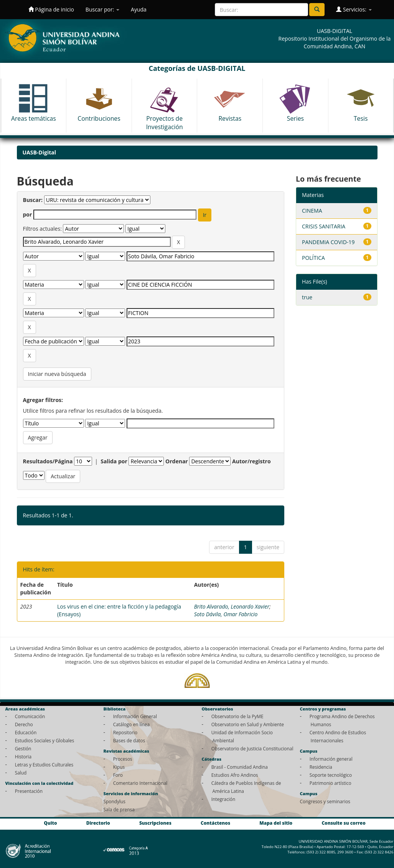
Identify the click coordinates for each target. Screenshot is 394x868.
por (28, 214)
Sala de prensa (119, 809)
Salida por (114, 461)
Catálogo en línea (131, 724)
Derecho (24, 724)
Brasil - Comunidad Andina (240, 767)
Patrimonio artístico (331, 783)
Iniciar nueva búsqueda (57, 374)
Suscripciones (155, 823)
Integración (223, 799)
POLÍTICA (313, 258)
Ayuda (139, 9)
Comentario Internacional (140, 783)
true (307, 297)
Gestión (23, 748)
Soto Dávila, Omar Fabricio (226, 614)
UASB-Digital (40, 152)
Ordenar (177, 461)
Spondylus (115, 801)
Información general (331, 759)
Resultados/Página (48, 461)
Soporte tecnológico (331, 775)
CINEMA (312, 211)
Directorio (98, 823)
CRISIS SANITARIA (324, 226)
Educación (26, 732)
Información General (135, 716)
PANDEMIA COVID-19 (328, 242)
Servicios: (354, 9)
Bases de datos (129, 740)
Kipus (119, 767)
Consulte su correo (343, 823)
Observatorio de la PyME (237, 716)
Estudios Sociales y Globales (45, 740)
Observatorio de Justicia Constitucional (252, 748)
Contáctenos (215, 823)
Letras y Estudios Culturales (44, 765)
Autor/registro (251, 461)
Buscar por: (102, 9)
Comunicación (30, 716)
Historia (23, 756)
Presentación (29, 791)
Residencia (321, 767)
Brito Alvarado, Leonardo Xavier (232, 606)
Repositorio (125, 732)
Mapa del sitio (276, 823)
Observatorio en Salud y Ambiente (248, 724)
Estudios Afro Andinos (235, 775)
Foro (118, 775)
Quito (50, 823)
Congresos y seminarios (325, 801)
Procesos (123, 759)
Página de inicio (51, 9)
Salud (21, 773)
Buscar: (33, 200)
